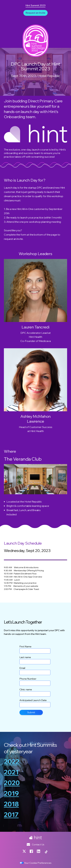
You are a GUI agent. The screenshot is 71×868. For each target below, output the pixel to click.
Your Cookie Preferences (36, 863)
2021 (11, 772)
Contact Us (35, 844)
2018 (11, 804)
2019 (11, 794)
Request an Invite (35, 13)
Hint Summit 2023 (35, 5)
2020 (12, 783)
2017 (11, 815)
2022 (12, 762)
